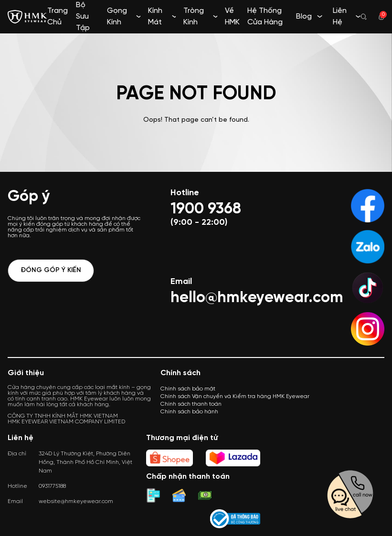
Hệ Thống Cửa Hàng (265, 16)
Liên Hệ (340, 16)
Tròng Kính (194, 16)
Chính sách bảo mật (188, 389)
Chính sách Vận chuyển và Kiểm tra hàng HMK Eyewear (235, 396)
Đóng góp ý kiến (51, 270)
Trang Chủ (58, 16)
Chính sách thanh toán (191, 404)
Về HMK (232, 16)
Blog (304, 16)
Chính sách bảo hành (189, 412)
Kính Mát (155, 16)
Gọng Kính (117, 16)
